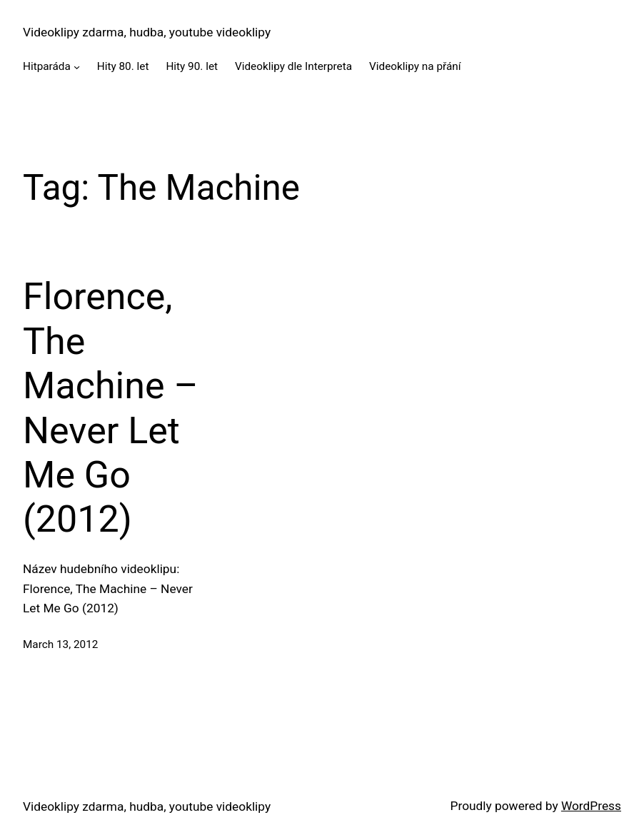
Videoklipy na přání (415, 66)
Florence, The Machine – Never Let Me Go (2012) (111, 408)
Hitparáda (47, 66)
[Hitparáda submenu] (77, 67)
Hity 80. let (123, 66)
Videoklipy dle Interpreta (293, 66)
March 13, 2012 (60, 644)
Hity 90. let (192, 66)
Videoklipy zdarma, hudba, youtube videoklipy (147, 32)
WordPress (591, 806)
